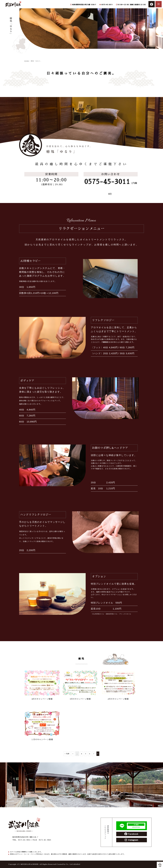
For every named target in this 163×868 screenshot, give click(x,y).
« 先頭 (67, 754)
